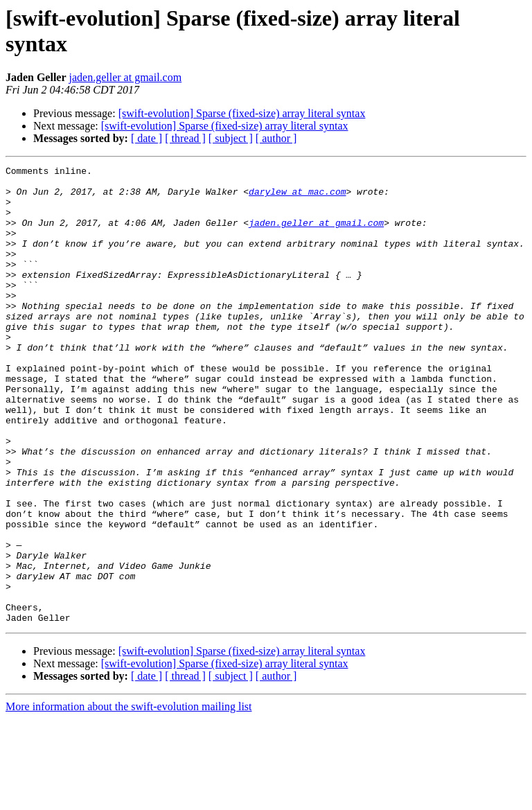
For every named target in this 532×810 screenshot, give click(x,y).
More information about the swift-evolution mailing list (129, 798)
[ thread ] (185, 138)
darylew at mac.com (297, 197)
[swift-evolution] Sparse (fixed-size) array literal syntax (242, 113)
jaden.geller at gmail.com (126, 77)
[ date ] (147, 138)
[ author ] (276, 138)
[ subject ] (231, 138)
